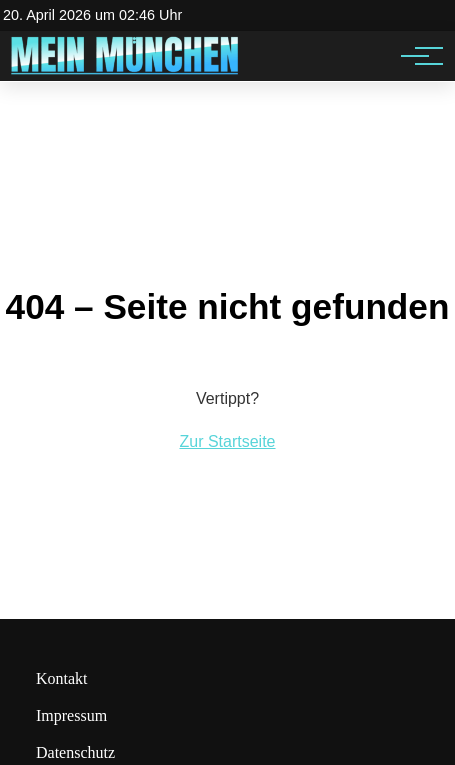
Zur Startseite (227, 441)
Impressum (71, 715)
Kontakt (62, 678)
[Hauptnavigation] (415, 56)
